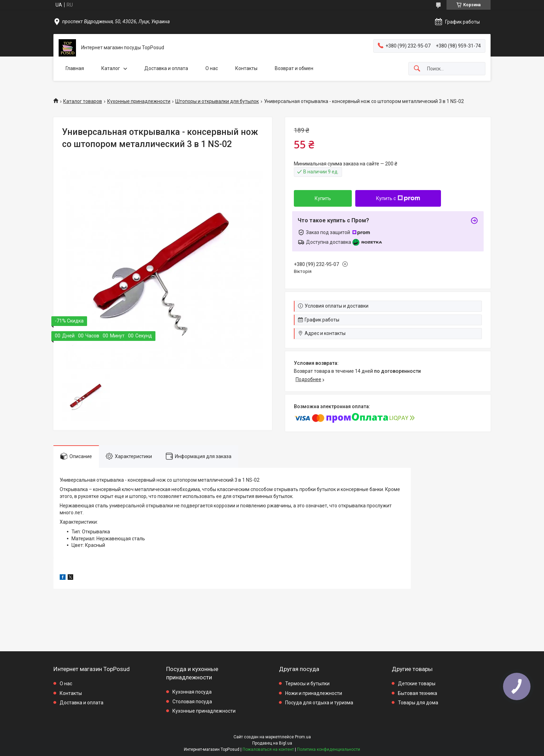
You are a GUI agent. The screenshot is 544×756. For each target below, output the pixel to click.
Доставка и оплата (166, 68)
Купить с (398, 198)
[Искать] (417, 69)
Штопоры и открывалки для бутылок (217, 101)
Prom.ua (303, 737)
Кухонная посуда (192, 692)
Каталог (111, 68)
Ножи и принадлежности (314, 693)
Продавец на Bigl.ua (272, 743)
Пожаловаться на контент (268, 749)
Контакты (246, 68)
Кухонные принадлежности (139, 101)
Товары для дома (418, 703)
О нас (212, 68)
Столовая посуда (192, 702)
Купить (323, 198)
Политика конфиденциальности (329, 749)
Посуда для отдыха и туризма (319, 703)
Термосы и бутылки (307, 684)
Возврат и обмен (294, 68)
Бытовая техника (418, 693)
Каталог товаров (83, 101)
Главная (75, 68)
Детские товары (417, 684)
